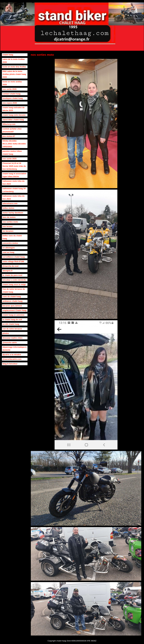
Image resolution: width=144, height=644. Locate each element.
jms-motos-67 (9, 136)
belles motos (8, 208)
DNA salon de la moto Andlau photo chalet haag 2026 (14, 74)
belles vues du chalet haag (12, 237)
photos (6, 333)
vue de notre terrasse (12, 329)
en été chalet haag (11, 324)
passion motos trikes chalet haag (12, 153)
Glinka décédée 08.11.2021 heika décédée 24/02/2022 (14, 144)
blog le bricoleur (10, 364)
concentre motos (10, 243)
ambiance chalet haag (13, 301)
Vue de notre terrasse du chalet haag (14, 290)
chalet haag (8, 55)
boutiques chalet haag (13, 98)
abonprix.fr (8, 271)
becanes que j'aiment (12, 306)
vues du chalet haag (12, 297)
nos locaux (8, 226)
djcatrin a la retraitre (12, 355)
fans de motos (9, 217)
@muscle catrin (10, 342)
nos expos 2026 (10, 103)
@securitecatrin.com (12, 359)
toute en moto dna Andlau (14, 67)
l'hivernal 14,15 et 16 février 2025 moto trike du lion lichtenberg (14, 166)
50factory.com (9, 124)
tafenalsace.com (10, 203)
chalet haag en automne (14, 315)
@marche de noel (11, 266)
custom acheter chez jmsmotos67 (12, 130)
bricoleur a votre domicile (14, 280)
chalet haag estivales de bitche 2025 (14, 109)
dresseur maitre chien (13, 338)
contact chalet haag (12, 94)
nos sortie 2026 (10, 89)
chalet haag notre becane (14, 115)
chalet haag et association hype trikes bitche (15, 175)
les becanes (8, 231)
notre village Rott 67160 (13, 261)
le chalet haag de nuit (12, 319)
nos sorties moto (10, 222)
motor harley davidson (13, 213)
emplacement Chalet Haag (15, 310)
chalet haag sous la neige (14, 284)
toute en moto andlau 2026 (12, 83)
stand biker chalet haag (13, 120)
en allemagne (9, 248)
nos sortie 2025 (10, 159)
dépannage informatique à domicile (15, 348)
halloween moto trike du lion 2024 (14, 182)
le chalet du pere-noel (12, 275)
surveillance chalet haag (14, 257)
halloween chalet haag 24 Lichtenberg (14, 190)
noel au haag (8, 252)
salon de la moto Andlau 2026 (14, 61)
